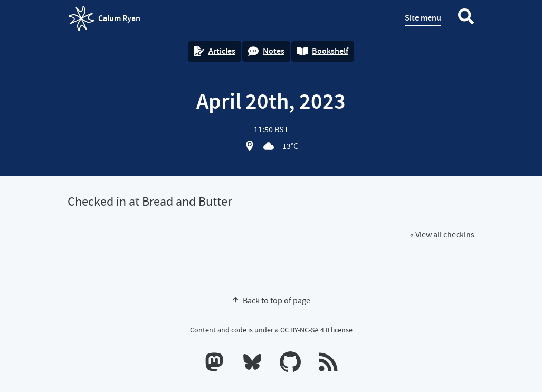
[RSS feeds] (328, 364)
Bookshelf (323, 51)
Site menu (423, 18)
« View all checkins (442, 235)
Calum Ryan (104, 18)
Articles (215, 51)
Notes (266, 51)
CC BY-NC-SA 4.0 (305, 330)
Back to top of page (271, 301)
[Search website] (466, 18)
